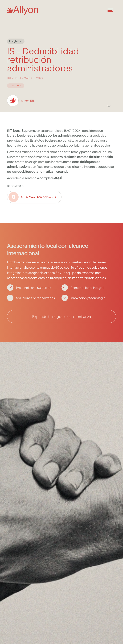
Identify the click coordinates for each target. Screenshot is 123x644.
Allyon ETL (28, 104)
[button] (112, 10)
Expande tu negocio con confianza (62, 316)
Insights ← (16, 41)
